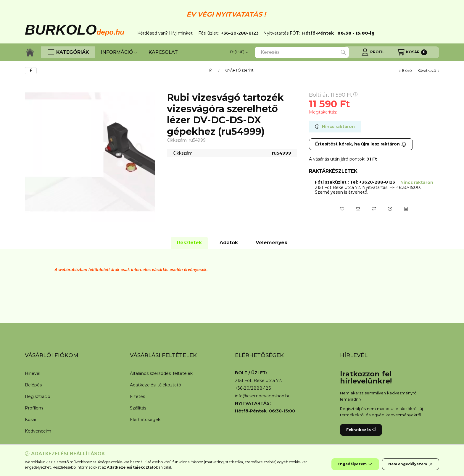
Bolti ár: (333, 95)
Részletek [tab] (189, 243)
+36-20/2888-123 (253, 388)
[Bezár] (436, 20)
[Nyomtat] (406, 209)
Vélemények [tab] (272, 243)
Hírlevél (33, 373)
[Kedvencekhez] (342, 209)
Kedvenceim (38, 431)
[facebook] (31, 71)
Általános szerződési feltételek (161, 373)
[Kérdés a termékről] (390, 209)
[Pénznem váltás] (239, 52)
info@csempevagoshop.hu (263, 396)
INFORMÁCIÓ (119, 52)
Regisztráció (38, 396)
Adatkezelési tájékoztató (156, 385)
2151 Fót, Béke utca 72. (258, 381)
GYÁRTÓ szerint (239, 70)
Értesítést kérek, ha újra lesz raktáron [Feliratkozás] (361, 144)
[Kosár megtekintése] (412, 52)
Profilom (34, 408)
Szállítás (138, 408)
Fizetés (137, 396)
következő (428, 71)
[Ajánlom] (358, 209)
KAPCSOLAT (163, 52)
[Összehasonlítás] (374, 209)
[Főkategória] (211, 70)
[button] (68, 52)
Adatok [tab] (229, 243)
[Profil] (373, 52)
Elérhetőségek (145, 420)
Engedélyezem (355, 464)
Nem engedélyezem (411, 464)
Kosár (31, 420)
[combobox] (302, 52)
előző (405, 71)
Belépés (33, 385)
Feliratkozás (361, 430)
